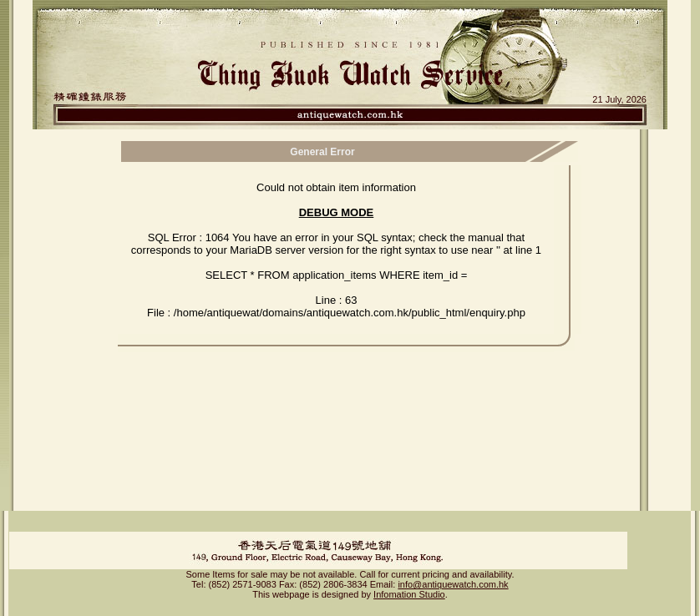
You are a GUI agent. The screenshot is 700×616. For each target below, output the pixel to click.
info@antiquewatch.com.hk (453, 570)
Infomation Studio (409, 580)
